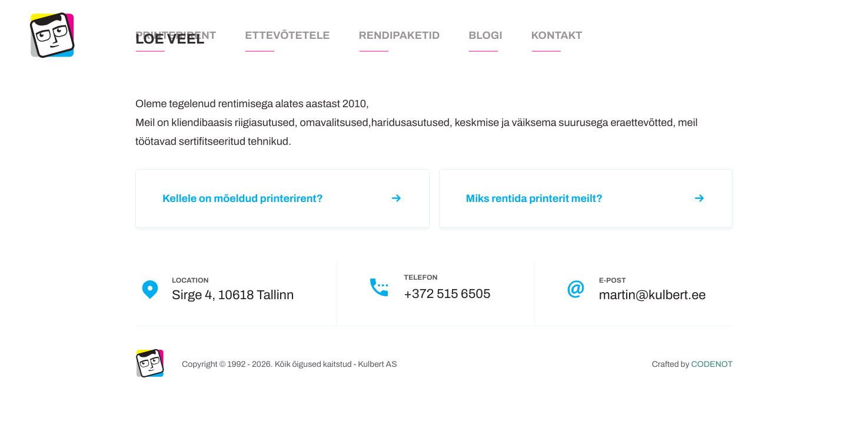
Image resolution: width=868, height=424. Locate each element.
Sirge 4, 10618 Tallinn (233, 295)
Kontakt (557, 35)
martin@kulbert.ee (652, 295)
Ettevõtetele (287, 35)
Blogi (485, 35)
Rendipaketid (400, 35)
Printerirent (176, 35)
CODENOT (712, 364)
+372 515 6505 (447, 294)
